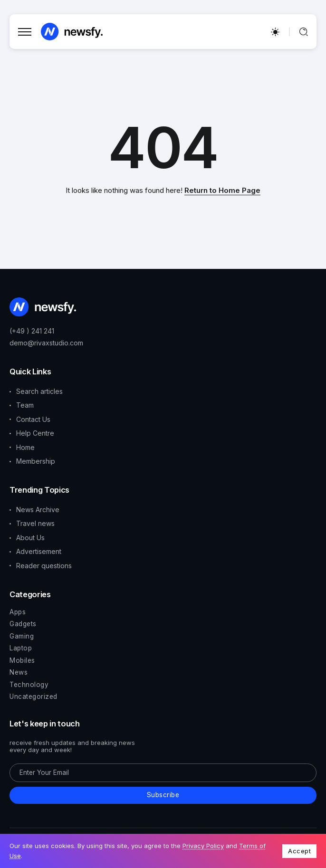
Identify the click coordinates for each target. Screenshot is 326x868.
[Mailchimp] (163, 795)
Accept (299, 851)
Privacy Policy (203, 846)
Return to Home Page (222, 190)
